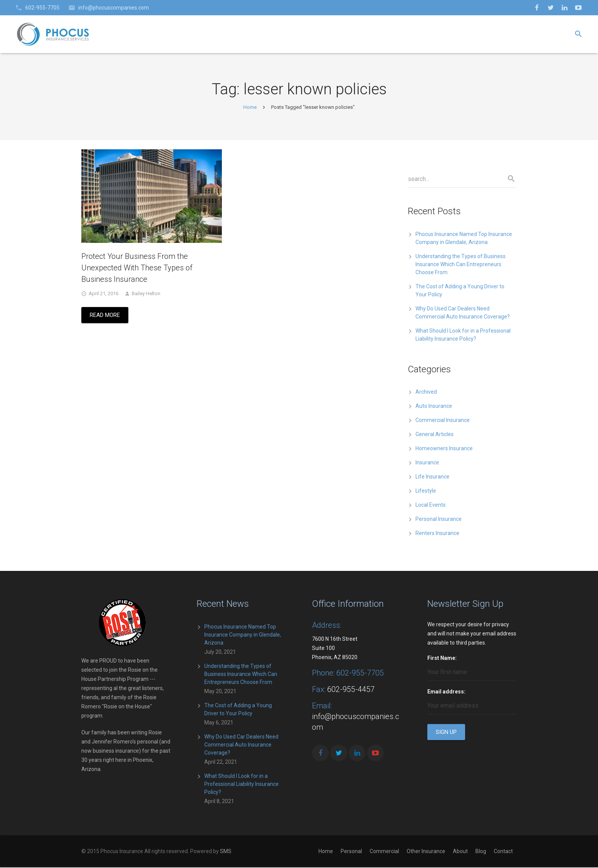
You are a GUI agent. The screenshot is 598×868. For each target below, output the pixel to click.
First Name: (442, 659)
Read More (105, 316)
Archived (426, 393)
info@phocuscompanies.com (114, 8)
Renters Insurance (437, 534)
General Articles (435, 435)
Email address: (446, 692)
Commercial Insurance (443, 421)
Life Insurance (432, 478)
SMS (226, 852)
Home (250, 108)
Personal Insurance (439, 520)
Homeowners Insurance (444, 449)
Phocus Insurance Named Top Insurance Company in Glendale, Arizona (243, 635)
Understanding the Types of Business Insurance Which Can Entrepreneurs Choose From (461, 265)
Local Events (431, 506)
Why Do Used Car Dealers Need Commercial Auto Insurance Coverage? (241, 745)
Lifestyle (426, 492)
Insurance (427, 464)
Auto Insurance (434, 407)
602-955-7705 (42, 8)
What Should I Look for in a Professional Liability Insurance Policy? (242, 785)
